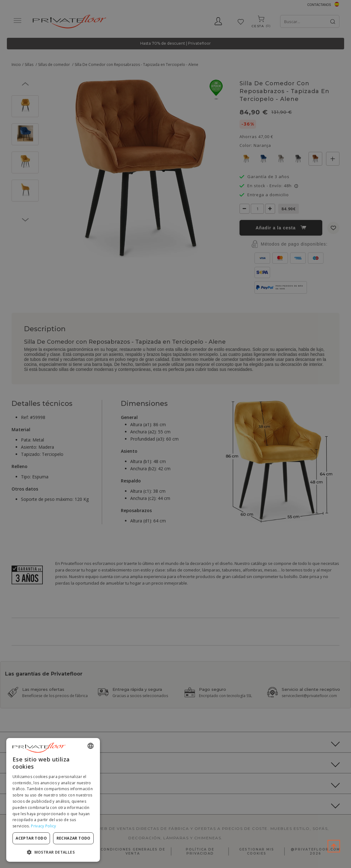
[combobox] (91, 746)
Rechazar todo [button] (74, 838)
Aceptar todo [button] (31, 838)
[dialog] (53, 800)
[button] (53, 852)
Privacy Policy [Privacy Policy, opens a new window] (43, 826)
